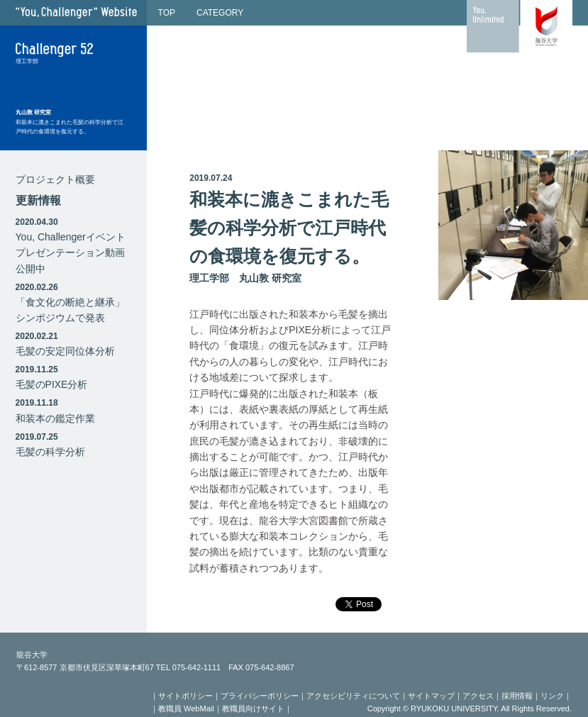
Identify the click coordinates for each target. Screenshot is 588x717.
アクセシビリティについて (353, 696)
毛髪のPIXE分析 (52, 384)
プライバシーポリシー (260, 696)
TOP (167, 13)
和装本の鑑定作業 (55, 418)
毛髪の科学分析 (50, 452)
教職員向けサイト (253, 708)
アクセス (478, 696)
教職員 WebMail (186, 708)
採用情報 (517, 696)
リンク (552, 696)
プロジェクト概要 (55, 179)
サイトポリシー (185, 696)
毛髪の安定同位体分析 (65, 351)
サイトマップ (431, 696)
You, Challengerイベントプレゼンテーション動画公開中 (71, 253)
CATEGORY (220, 13)
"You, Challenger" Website (76, 13)
